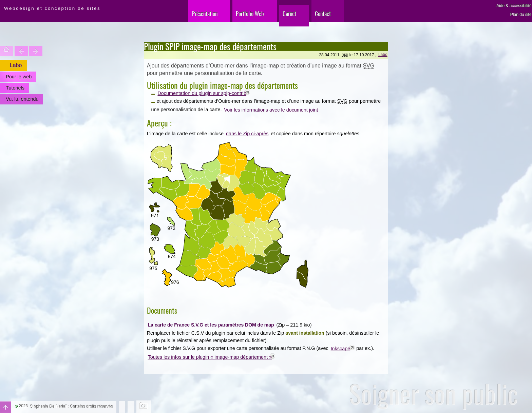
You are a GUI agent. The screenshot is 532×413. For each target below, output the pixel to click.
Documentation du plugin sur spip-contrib (202, 93)
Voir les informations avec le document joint (271, 110)
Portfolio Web (250, 13)
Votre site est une (36, 51)
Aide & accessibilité (514, 6)
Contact (323, 13)
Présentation (205, 13)
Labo (383, 55)
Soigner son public (434, 394)
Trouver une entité (21, 51)
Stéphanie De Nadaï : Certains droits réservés (72, 407)
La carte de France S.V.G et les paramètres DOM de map (211, 325)
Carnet (289, 13)
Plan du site (521, 15)
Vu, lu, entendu (22, 99)
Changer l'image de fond (144, 407)
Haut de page (5, 407)
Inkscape (341, 349)
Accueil (7, 51)
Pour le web (19, 77)
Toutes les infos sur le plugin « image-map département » (210, 357)
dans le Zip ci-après (247, 134)
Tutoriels (15, 88)
